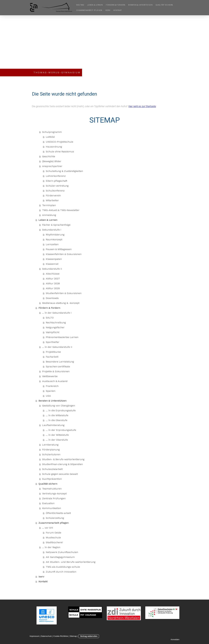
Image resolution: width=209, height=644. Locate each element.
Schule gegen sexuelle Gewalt (60, 474)
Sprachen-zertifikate (58, 367)
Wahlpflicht (53, 332)
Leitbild (50, 137)
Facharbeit (52, 357)
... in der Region (51, 547)
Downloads (52, 298)
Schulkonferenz (55, 191)
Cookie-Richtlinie (61, 636)
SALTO (50, 318)
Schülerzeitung (55, 518)
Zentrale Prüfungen (54, 498)
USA (48, 396)
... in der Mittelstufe (57, 435)
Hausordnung (54, 147)
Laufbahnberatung (53, 425)
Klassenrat (52, 264)
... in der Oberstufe (57, 440)
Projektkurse (53, 352)
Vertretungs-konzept (54, 494)
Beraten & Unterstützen (140, 5)
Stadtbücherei (54, 542)
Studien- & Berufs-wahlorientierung (63, 459)
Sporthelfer (53, 342)
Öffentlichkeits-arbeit (58, 513)
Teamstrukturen (52, 489)
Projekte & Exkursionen (56, 371)
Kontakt (118, 10)
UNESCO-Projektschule (60, 142)
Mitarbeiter (52, 200)
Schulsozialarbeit (52, 469)
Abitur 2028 (53, 283)
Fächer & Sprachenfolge (56, 225)
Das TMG (80, 5)
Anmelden (175, 639)
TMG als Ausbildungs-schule (63, 567)
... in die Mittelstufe (57, 415)
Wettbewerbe (50, 376)
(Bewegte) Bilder (52, 161)
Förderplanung (51, 450)
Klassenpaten (54, 259)
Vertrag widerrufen (89, 636)
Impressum (34, 636)
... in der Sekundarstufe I (57, 313)
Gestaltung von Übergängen (59, 406)
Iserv (108, 10)
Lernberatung (50, 445)
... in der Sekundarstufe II (57, 347)
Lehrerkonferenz (56, 176)
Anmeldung (49, 215)
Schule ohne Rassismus (60, 152)
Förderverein (53, 196)
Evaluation (48, 503)
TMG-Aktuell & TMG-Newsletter (61, 210)
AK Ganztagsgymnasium (60, 557)
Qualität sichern (164, 5)
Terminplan (49, 205)
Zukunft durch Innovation (61, 572)
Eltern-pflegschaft (57, 181)
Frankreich (52, 386)
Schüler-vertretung (57, 186)
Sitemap (73, 636)
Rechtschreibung (56, 323)
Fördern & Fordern (116, 5)
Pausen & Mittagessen (59, 249)
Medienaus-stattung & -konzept (61, 303)
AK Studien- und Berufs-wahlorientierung (71, 562)
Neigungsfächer (55, 327)
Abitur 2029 (53, 288)
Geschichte (49, 156)
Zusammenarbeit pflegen (89, 10)
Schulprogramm (52, 132)
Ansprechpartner (52, 166)
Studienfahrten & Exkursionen (64, 293)
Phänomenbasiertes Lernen (62, 337)
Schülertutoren (51, 454)
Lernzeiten (52, 244)
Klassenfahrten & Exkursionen (64, 254)
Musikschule (53, 538)
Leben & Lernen (95, 5)
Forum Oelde (54, 533)
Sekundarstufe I (52, 230)
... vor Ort (48, 528)
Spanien (51, 391)
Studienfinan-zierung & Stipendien (62, 464)
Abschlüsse (53, 274)
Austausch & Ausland (55, 381)
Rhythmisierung (55, 235)
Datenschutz (46, 636)
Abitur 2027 (53, 279)
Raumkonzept (54, 239)
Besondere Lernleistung (60, 362)
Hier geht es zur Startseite (142, 106)
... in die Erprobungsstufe (61, 410)
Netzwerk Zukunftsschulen (62, 552)
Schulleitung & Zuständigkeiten (64, 171)
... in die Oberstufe (57, 420)
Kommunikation (52, 508)
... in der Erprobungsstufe (61, 430)
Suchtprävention (52, 479)
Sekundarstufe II (52, 269)
